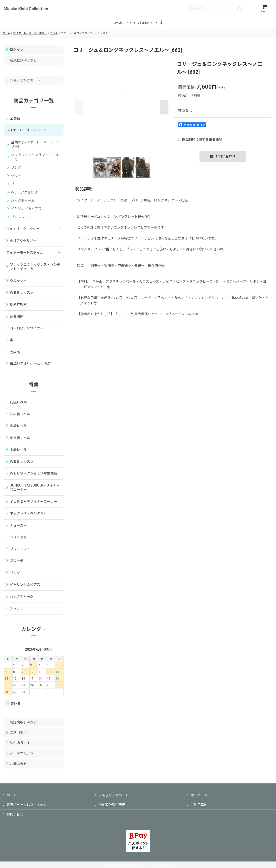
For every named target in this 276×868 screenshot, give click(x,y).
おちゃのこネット (130, 865)
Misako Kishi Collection (26, 9)
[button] (190, 26)
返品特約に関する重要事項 (200, 143)
